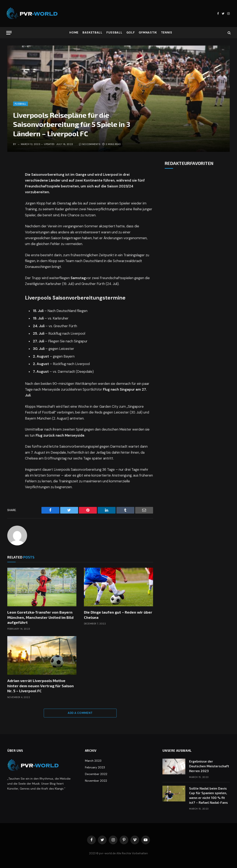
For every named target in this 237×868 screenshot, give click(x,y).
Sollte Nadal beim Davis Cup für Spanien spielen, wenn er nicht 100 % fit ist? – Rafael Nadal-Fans (208, 795)
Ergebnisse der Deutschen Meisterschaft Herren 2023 (209, 766)
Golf (131, 33)
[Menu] (9, 33)
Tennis (167, 33)
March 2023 (93, 761)
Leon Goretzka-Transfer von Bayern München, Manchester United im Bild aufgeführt (40, 617)
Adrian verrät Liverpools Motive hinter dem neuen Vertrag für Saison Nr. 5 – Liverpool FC (41, 686)
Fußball (114, 33)
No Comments (90, 144)
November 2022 (96, 781)
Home (74, 33)
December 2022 (96, 774)
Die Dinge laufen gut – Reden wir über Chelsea (118, 615)
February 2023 (95, 767)
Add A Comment (80, 713)
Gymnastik (148, 33)
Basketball (92, 33)
